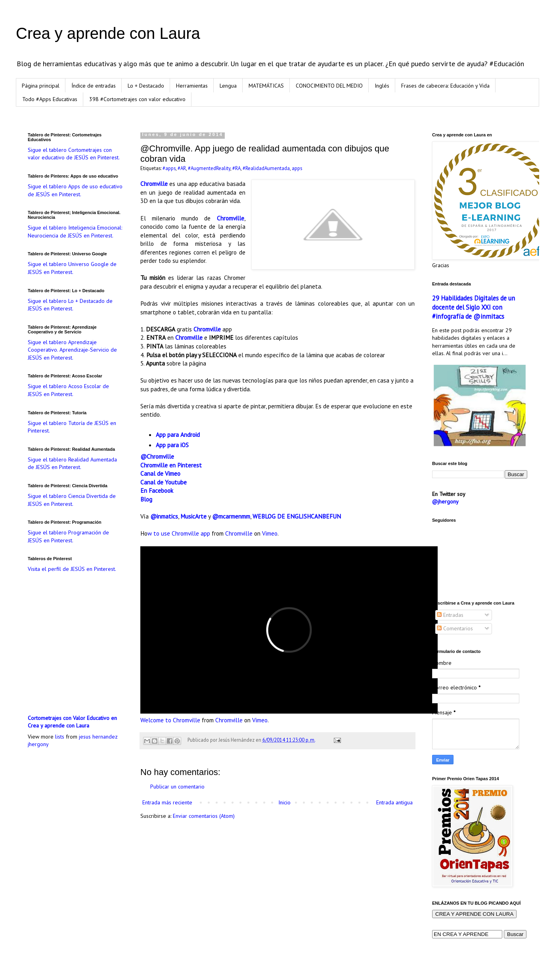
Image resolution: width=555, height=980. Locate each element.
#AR (182, 168)
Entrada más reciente (167, 802)
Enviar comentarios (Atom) (204, 816)
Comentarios (455, 628)
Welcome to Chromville (170, 720)
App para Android (178, 434)
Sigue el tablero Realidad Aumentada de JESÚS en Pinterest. (72, 463)
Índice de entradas (94, 86)
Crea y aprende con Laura (108, 33)
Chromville (154, 184)
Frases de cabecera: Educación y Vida (445, 86)
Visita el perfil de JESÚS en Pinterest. (72, 569)
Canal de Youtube (164, 482)
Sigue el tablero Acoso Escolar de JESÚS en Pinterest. (68, 390)
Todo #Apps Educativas (50, 99)
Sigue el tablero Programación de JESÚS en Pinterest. (68, 536)
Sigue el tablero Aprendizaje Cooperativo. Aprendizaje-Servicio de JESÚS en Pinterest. (72, 350)
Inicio (284, 802)
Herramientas (192, 86)
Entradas (450, 615)
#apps (169, 168)
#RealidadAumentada (266, 168)
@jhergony (445, 501)
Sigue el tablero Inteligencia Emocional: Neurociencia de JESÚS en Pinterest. (75, 232)
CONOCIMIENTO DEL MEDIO (329, 86)
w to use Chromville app (179, 533)
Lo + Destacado (146, 86)
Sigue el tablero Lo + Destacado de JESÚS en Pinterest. (70, 305)
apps (297, 168)
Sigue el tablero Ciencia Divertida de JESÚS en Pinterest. (72, 500)
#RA (236, 168)
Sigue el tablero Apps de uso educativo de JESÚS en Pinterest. (75, 190)
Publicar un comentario (177, 787)
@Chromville (157, 456)
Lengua (228, 86)
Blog (146, 499)
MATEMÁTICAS (266, 86)
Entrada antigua (394, 802)
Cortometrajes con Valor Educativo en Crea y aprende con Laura (72, 722)
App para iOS (172, 445)
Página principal (41, 86)
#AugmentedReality (209, 168)
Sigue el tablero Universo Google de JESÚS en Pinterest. (72, 268)
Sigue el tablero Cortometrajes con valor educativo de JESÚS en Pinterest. (74, 154)
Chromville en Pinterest (171, 465)
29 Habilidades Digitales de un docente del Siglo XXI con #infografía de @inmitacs (474, 307)
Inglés (382, 86)
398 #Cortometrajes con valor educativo (137, 99)
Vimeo (270, 533)
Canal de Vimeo (160, 473)
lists (60, 737)
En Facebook (157, 490)
